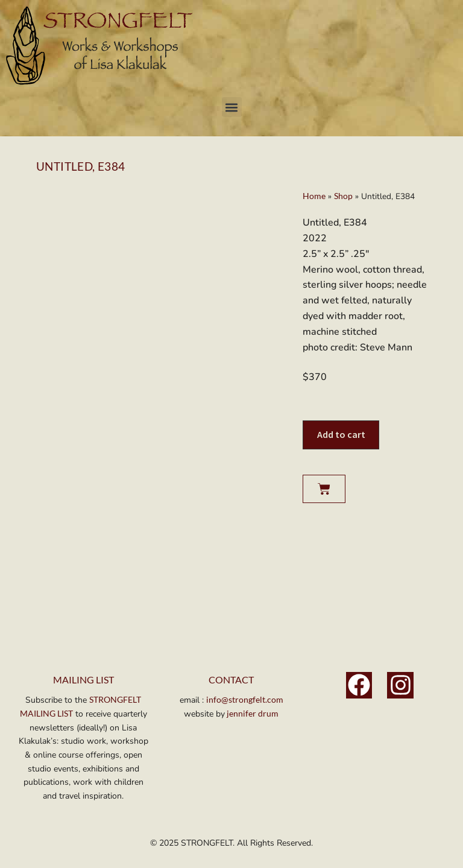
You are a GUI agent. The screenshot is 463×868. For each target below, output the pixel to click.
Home (314, 196)
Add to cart (341, 434)
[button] (232, 107)
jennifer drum (252, 713)
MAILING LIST (83, 680)
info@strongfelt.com (245, 699)
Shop (343, 196)
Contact (231, 680)
